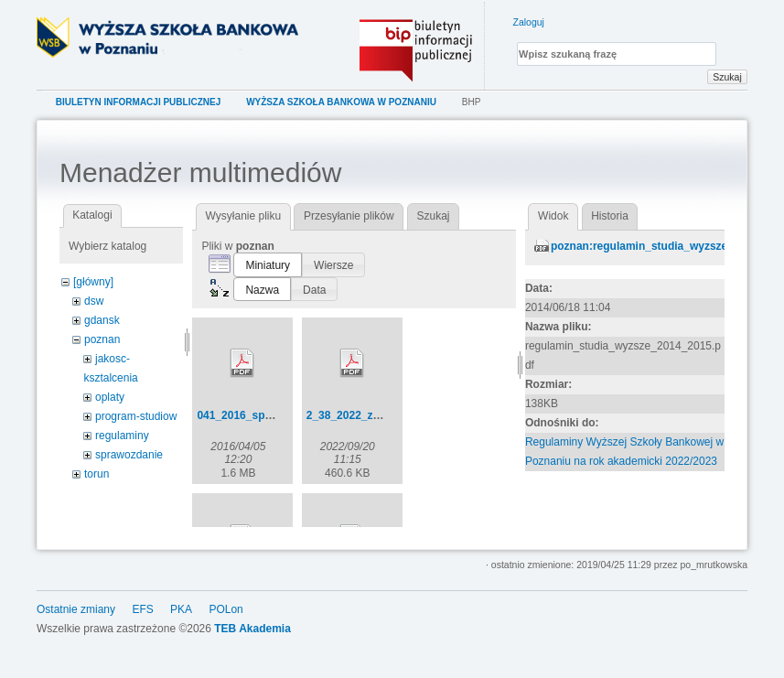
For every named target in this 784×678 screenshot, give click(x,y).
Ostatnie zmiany (76, 619)
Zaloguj (529, 22)
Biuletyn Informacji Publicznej (139, 102)
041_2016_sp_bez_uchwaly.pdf (277, 415)
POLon (226, 619)
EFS (142, 619)
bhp (472, 102)
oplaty (110, 397)
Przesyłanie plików (349, 216)
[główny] (93, 282)
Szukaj (727, 77)
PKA (181, 619)
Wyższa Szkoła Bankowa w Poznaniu (341, 102)
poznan (102, 339)
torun (97, 474)
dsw (94, 301)
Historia (610, 216)
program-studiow (136, 416)
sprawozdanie (129, 455)
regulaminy (122, 436)
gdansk (102, 320)
